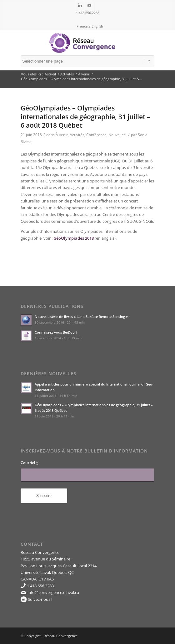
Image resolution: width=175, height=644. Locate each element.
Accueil (50, 74)
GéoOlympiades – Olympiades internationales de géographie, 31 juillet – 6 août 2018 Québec (85, 117)
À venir (84, 74)
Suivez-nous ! (40, 599)
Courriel (29, 463)
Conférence (96, 135)
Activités (67, 74)
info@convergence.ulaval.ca (53, 592)
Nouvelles (117, 135)
